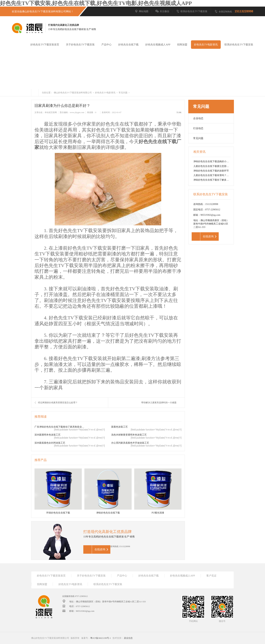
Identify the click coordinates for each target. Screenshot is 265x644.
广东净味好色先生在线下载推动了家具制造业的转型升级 (60, 427)
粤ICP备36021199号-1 (101, 638)
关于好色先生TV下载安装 (80, 45)
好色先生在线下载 (128, 45)
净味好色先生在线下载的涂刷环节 (211, 171)
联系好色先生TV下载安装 (192, 11)
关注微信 (162, 11)
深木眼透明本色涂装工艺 (47, 435)
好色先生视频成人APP (158, 45)
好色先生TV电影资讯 (206, 45)
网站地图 (141, 11)
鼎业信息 (128, 638)
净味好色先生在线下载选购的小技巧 (212, 161)
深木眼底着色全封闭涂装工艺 (50, 443)
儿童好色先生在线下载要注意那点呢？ (213, 166)
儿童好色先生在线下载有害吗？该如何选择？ (217, 175)
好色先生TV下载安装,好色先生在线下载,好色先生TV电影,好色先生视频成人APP (96, 3)
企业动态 (198, 118)
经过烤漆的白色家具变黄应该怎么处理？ (58, 403)
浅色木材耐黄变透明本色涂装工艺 (129, 435)
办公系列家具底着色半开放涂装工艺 (130, 443)
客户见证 (211, 576)
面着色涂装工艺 (119, 427)
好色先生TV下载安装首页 (45, 45)
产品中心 (106, 45)
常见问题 (123, 93)
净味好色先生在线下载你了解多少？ (212, 180)
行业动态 (198, 128)
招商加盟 (182, 45)
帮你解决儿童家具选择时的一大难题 (159, 403)
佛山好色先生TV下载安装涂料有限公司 (73, 93)
